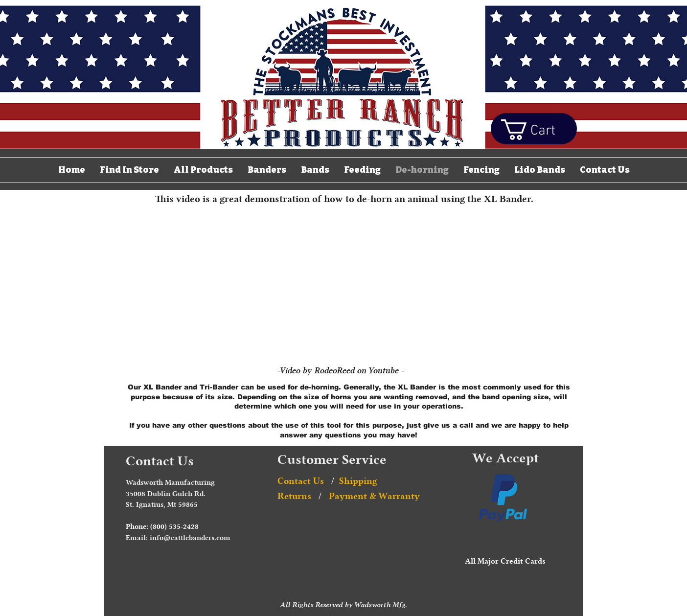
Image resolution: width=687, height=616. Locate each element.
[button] (540, 130)
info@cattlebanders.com (190, 538)
